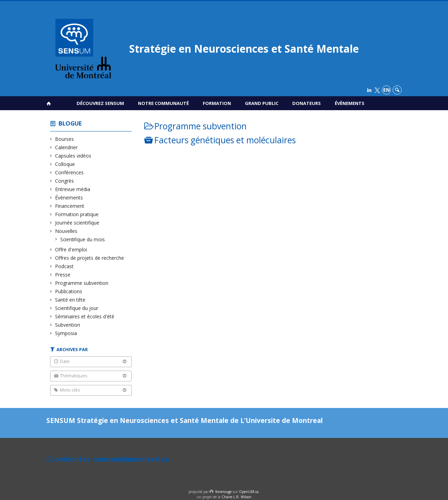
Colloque (65, 164)
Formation (217, 103)
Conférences (69, 172)
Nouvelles (66, 231)
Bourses (65, 139)
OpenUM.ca (249, 492)
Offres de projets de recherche (90, 258)
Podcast (64, 266)
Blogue (70, 123)
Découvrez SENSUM (100, 103)
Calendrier (67, 147)
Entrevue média (73, 189)
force (223, 492)
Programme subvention (82, 283)
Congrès (65, 181)
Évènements (350, 103)
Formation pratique (77, 214)
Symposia (66, 333)
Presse (63, 275)
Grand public (262, 103)
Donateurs (307, 103)
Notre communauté (163, 103)
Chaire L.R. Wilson (237, 497)
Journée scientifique (77, 223)
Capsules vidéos (73, 156)
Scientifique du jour (77, 308)
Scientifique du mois (83, 239)
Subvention (68, 325)
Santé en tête (70, 300)
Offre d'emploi (71, 249)
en (387, 90)
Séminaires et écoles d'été (85, 316)
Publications (69, 291)
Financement (70, 206)
